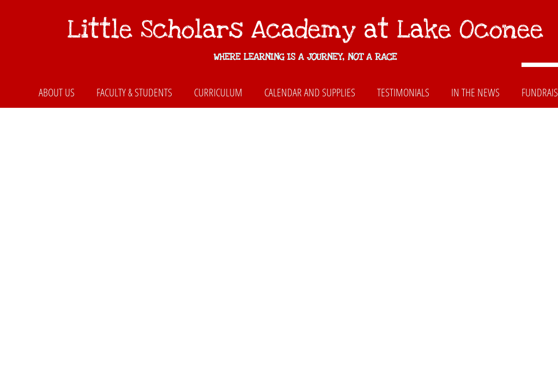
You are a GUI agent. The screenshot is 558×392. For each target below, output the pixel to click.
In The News (475, 92)
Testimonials (403, 92)
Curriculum (218, 92)
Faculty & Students (134, 92)
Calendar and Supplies (310, 92)
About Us (57, 92)
